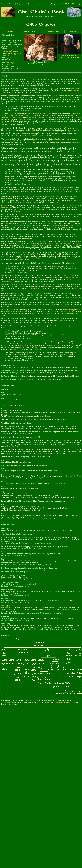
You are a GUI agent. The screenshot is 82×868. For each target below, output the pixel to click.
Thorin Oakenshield (41, 114)
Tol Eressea (18, 349)
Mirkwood (52, 198)
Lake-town (16, 211)
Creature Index (43, 4)
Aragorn (66, 310)
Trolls (33, 130)
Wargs (31, 197)
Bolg (25, 256)
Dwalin (3, 116)
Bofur (13, 116)
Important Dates (30, 31)
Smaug (19, 117)
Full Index (11, 4)
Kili (75, 114)
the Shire (38, 80)
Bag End (12, 50)
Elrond (34, 139)
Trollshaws (75, 128)
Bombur (18, 116)
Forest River (41, 209)
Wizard (65, 80)
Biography (9, 31)
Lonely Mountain (7, 117)
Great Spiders (73, 200)
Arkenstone (47, 243)
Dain (25, 254)
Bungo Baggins (13, 54)
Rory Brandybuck (7, 607)
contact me (56, 700)
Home (3, 4)
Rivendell (15, 52)
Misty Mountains (71, 139)
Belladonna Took (7, 55)
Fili (71, 114)
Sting (9, 65)
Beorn (8, 198)
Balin (78, 114)
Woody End (55, 344)
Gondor (17, 312)
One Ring (30, 85)
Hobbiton (5, 52)
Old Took (23, 346)
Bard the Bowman (61, 227)
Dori (30, 116)
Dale (15, 310)
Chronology (76, 4)
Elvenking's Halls (7, 207)
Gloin (27, 116)
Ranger (73, 310)
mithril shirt (68, 277)
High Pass (58, 139)
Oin (23, 116)
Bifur (8, 116)
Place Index (32, 4)
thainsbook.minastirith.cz (64, 702)
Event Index (66, 4)
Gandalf (69, 96)
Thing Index (55, 4)
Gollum (22, 150)
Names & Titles (53, 31)
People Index (21, 4)
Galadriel (34, 344)
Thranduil (56, 245)
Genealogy (73, 31)
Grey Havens (61, 346)
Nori (34, 116)
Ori (40, 116)
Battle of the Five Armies (9, 258)
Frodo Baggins (10, 63)
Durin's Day (75, 216)
